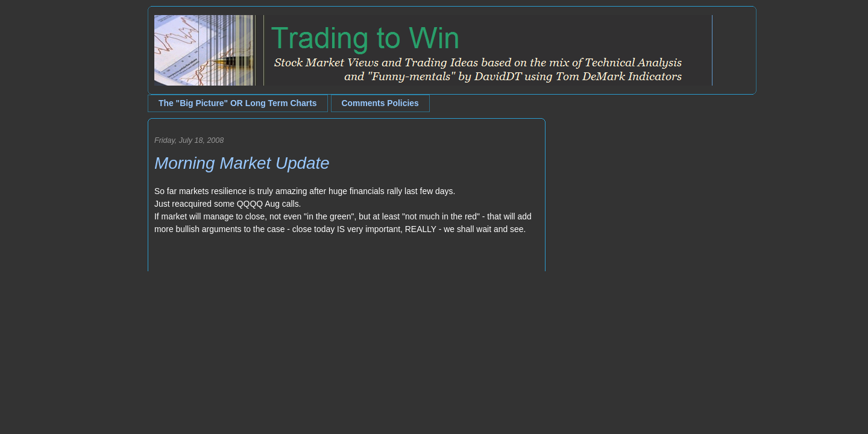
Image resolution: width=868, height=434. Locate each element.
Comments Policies (380, 103)
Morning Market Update (242, 163)
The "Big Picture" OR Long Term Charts (238, 103)
